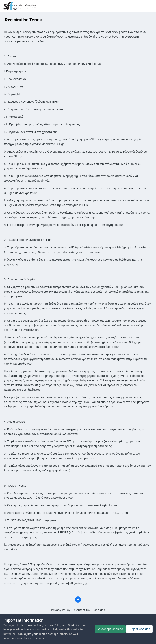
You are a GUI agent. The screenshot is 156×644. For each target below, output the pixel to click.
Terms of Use (34, 625)
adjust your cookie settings (41, 634)
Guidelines (75, 625)
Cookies (100, 610)
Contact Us (82, 610)
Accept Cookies (110, 629)
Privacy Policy (61, 610)
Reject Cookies (139, 629)
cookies (25, 629)
